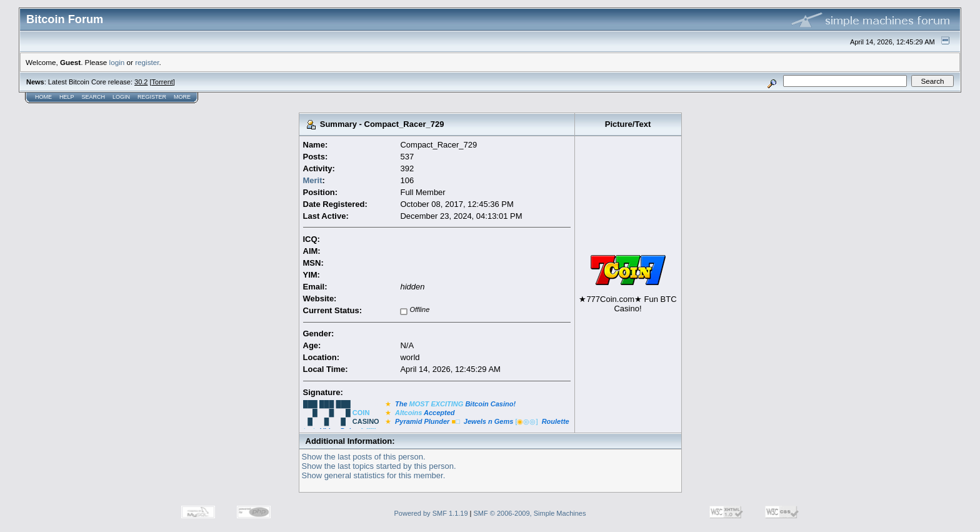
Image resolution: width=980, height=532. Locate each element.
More (182, 97)
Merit (313, 180)
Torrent (162, 82)
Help (67, 97)
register (147, 62)
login (117, 62)
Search (94, 97)
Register (152, 97)
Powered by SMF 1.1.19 (431, 513)
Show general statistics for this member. (374, 475)
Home (43, 97)
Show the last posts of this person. (364, 457)
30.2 (141, 82)
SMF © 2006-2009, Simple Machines (530, 513)
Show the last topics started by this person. (379, 466)
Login (121, 97)
